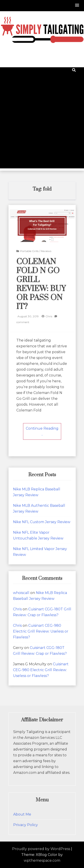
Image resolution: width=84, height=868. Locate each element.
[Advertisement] (42, 126)
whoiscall (21, 593)
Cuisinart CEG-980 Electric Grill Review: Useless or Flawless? (41, 631)
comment (23, 322)
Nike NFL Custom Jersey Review (42, 522)
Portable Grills (29, 251)
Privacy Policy (26, 825)
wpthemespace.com (42, 860)
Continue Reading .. (42, 431)
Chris (49, 316)
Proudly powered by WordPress (41, 849)
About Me (22, 814)
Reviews (46, 251)
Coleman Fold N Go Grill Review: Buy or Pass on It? (41, 284)
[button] (77, 5)
